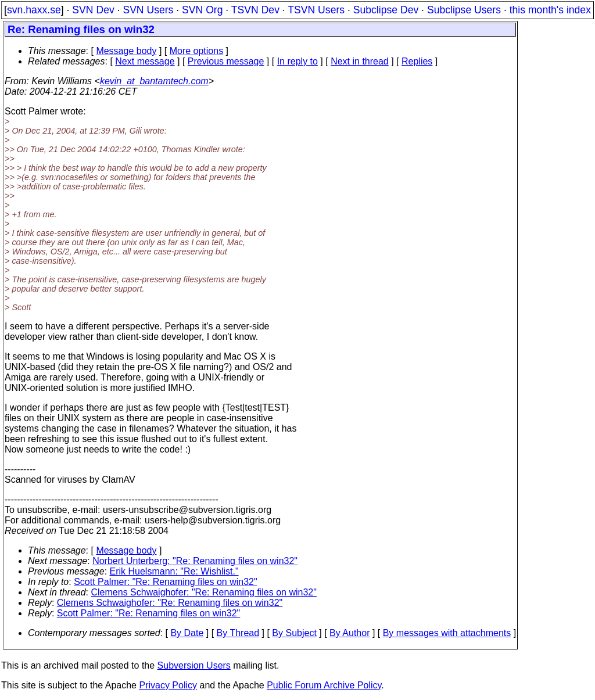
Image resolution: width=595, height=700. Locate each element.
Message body (126, 51)
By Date (187, 633)
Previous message (226, 61)
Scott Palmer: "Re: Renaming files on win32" (166, 582)
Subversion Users (194, 665)
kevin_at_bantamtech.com (154, 81)
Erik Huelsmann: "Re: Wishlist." (174, 571)
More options (197, 51)
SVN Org (202, 10)
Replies (417, 61)
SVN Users (148, 10)
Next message (145, 61)
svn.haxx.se (34, 10)
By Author (350, 633)
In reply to (297, 61)
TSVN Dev (255, 10)
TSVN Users (316, 10)
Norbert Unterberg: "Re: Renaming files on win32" (195, 561)
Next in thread (360, 61)
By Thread (238, 633)
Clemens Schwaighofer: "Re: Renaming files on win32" (204, 592)
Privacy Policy (168, 685)
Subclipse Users (464, 10)
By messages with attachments (447, 633)
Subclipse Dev (386, 10)
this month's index (550, 10)
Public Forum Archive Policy (324, 685)
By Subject (294, 633)
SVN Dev (93, 10)
